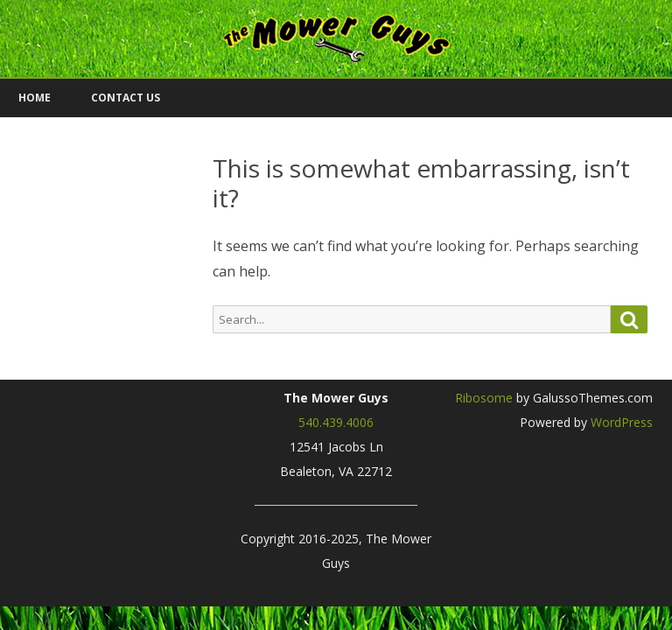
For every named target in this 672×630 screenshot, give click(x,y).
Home (35, 98)
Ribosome (484, 398)
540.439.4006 (336, 422)
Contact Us (126, 98)
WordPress (620, 422)
